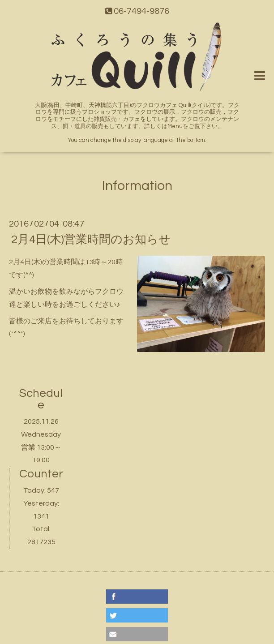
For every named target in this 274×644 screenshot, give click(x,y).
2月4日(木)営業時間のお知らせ (91, 240)
